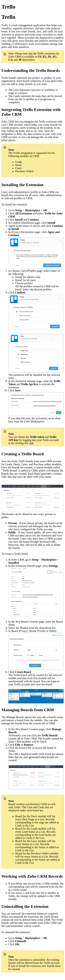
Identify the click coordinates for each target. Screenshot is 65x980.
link (31, 443)
